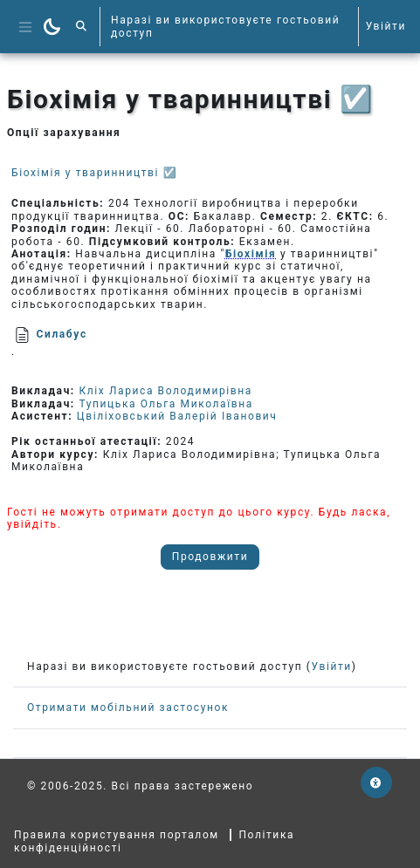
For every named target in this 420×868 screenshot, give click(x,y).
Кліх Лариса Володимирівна (165, 391)
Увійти (386, 26)
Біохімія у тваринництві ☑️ (94, 173)
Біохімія (251, 254)
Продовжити (210, 557)
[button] (82, 27)
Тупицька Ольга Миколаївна (165, 404)
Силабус (62, 334)
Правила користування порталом (117, 835)
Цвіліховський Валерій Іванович (177, 416)
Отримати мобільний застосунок (128, 707)
